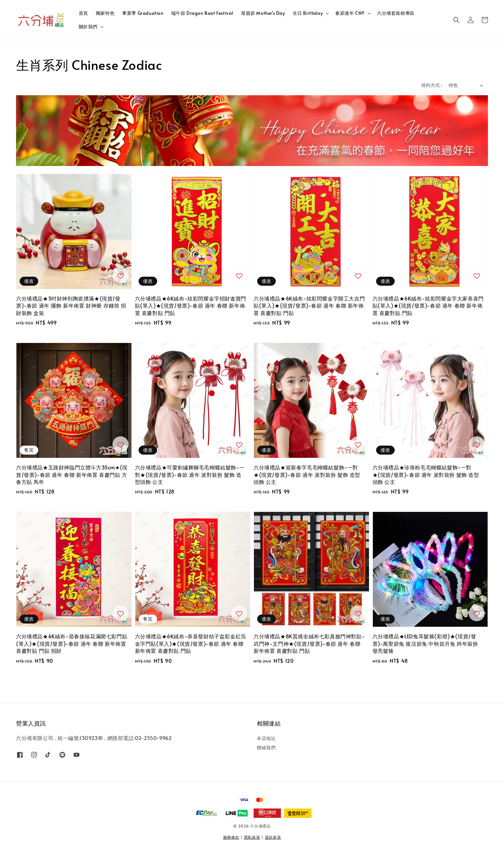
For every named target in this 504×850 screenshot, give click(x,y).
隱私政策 (252, 837)
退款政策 (273, 837)
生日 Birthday (308, 13)
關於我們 (88, 27)
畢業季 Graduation (143, 13)
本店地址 (266, 738)
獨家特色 (105, 13)
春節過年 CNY (350, 13)
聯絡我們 (266, 748)
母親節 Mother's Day (263, 13)
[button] (456, 20)
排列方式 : (432, 85)
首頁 (83, 13)
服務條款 (231, 837)
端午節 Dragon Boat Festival (202, 13)
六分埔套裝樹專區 (396, 13)
